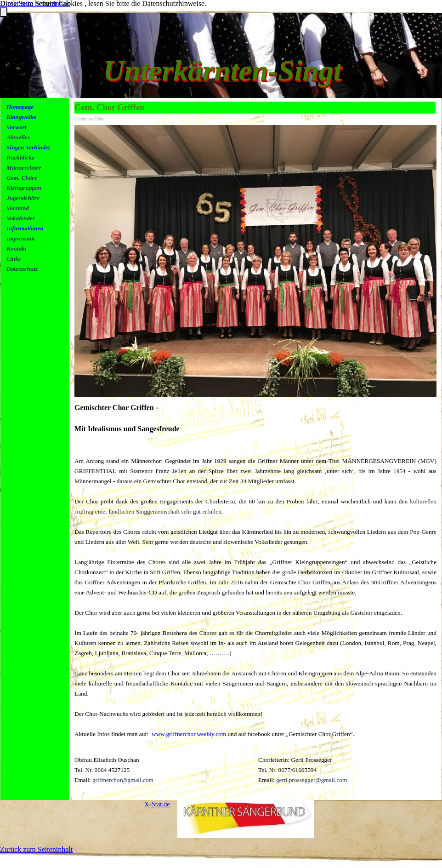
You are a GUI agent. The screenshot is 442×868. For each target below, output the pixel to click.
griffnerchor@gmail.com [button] (123, 780)
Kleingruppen (24, 188)
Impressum (20, 238)
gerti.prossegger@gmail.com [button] (312, 780)
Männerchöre (24, 168)
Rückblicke (20, 157)
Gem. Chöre (22, 178)
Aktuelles (18, 137)
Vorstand (18, 208)
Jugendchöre (23, 198)
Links (14, 259)
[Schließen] (4, 12)
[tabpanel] (38, 198)
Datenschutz (22, 269)
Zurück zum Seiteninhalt (36, 849)
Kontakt (17, 248)
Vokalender (21, 218)
